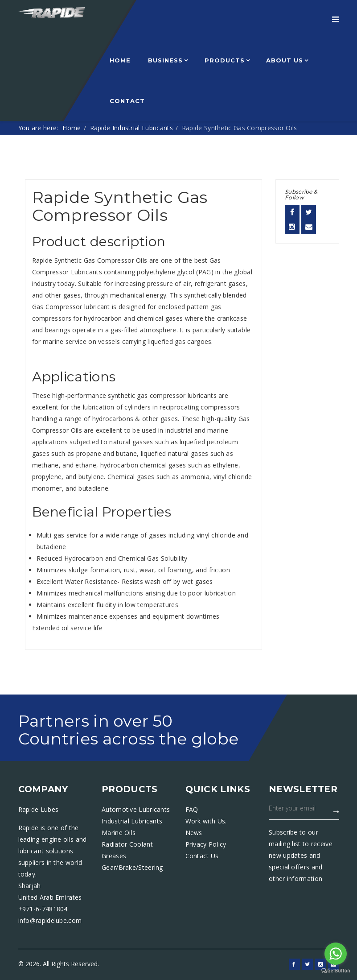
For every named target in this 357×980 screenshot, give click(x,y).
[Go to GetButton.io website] (336, 971)
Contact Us (202, 856)
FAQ (192, 809)
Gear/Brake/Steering (132, 867)
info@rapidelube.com (50, 920)
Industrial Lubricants (132, 821)
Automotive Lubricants (136, 809)
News (194, 833)
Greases (114, 856)
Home (120, 60)
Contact (127, 101)
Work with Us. (206, 821)
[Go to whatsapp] (336, 954)
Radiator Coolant (127, 844)
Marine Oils (119, 833)
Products (225, 60)
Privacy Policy (206, 844)
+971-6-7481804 (43, 909)
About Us (285, 60)
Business (165, 60)
